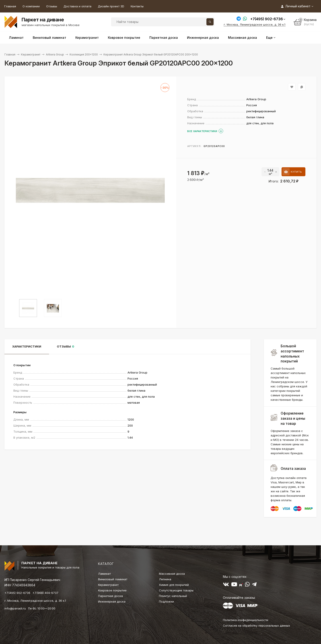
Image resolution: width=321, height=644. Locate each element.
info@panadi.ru (15, 608)
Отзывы (52, 6)
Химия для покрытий (174, 585)
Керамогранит (31, 54)
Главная (10, 6)
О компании (31, 6)
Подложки (166, 601)
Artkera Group (55, 54)
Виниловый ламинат (113, 579)
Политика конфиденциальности (246, 620)
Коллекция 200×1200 (84, 54)
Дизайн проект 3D (111, 6)
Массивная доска (172, 574)
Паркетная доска (110, 596)
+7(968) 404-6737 (45, 593)
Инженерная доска (112, 601)
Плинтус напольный (173, 596)
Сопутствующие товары (176, 590)
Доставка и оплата (77, 6)
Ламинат (104, 574)
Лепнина (165, 579)
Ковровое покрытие (112, 590)
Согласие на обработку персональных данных (256, 626)
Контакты (137, 6)
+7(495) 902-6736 (267, 19)
